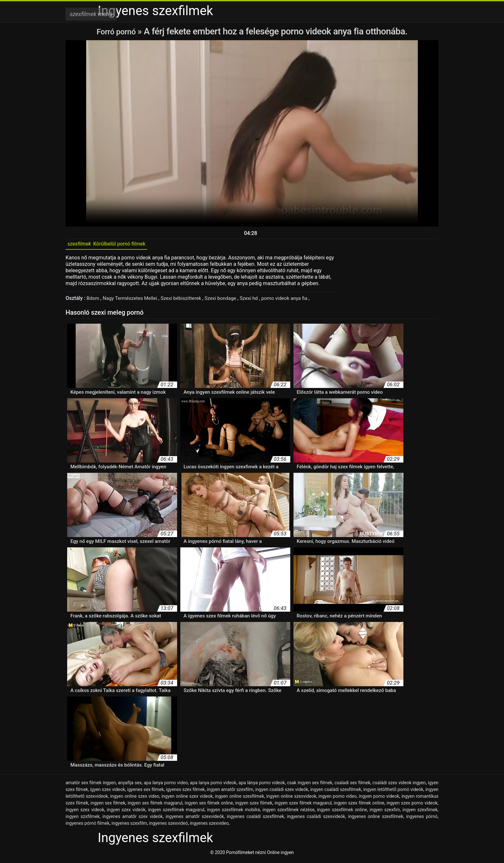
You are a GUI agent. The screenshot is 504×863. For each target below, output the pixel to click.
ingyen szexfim (385, 812)
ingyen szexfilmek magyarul (176, 812)
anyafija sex (130, 785)
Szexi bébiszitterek (186, 300)
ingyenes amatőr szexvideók (195, 819)
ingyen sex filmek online (209, 805)
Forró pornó (117, 31)
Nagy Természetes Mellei (133, 300)
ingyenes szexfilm (129, 825)
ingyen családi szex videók (282, 792)
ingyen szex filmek (254, 805)
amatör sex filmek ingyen (91, 785)
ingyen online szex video (135, 798)
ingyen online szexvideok (291, 798)
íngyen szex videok (85, 812)
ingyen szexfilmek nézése (289, 812)
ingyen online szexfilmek (240, 798)
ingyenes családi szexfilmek (255, 819)
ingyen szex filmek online (359, 805)
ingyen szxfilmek (83, 819)
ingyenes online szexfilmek (376, 819)
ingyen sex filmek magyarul (155, 805)
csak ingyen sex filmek (310, 785)
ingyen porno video (338, 798)
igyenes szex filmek (185, 792)
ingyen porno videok (379, 798)
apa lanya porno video (166, 785)
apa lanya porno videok (213, 785)
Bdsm (94, 300)
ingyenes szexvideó (169, 825)
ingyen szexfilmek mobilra (234, 812)
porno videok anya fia (295, 300)
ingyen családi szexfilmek (336, 792)
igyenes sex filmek (146, 792)
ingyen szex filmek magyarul (303, 805)
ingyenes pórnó (422, 819)
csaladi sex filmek (353, 785)
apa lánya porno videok (262, 785)
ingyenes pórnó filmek (88, 825)
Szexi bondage (228, 300)
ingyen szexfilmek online (342, 812)
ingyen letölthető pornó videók (393, 792)
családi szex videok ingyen (399, 785)
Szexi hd (258, 300)
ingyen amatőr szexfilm (230, 792)
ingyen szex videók (126, 812)
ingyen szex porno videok (412, 805)
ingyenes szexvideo (209, 825)
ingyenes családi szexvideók (316, 819)
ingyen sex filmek (108, 805)
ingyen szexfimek (420, 812)
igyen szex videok (108, 792)
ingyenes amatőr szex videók (133, 819)
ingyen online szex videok (187, 798)
